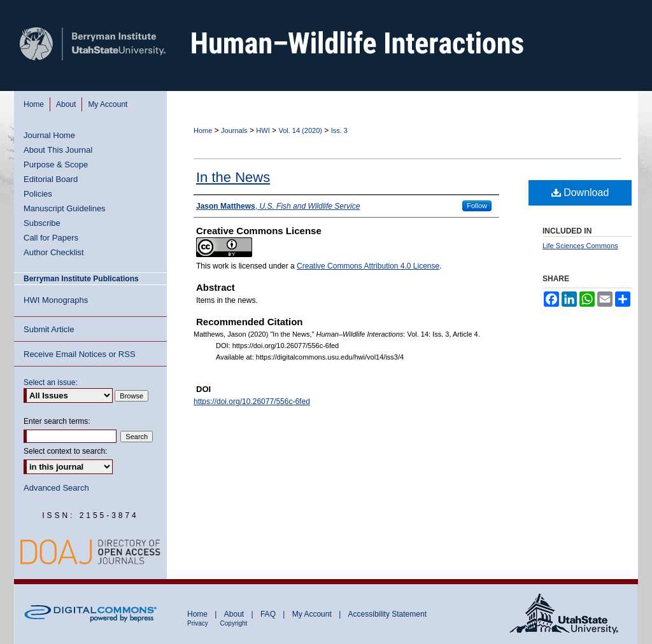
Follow (477, 206)
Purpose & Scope (56, 164)
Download (580, 192)
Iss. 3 (339, 130)
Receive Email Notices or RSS (80, 354)
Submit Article (49, 329)
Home (203, 130)
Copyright (234, 623)
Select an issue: (51, 382)
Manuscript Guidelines (65, 208)
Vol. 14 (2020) (300, 130)
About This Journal (58, 150)
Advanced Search (56, 488)
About (235, 614)
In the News (233, 177)
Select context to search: (65, 451)
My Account (313, 614)
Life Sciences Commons (580, 246)
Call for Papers (51, 238)
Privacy (199, 623)
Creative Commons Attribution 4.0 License (368, 266)
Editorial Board (51, 179)
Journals (234, 130)
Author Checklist (54, 252)
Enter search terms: (57, 421)
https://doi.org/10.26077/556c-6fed (252, 402)
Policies (38, 194)
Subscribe (42, 223)
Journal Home (49, 135)
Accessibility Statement (387, 614)
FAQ (269, 614)
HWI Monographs (56, 300)
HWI (263, 130)
